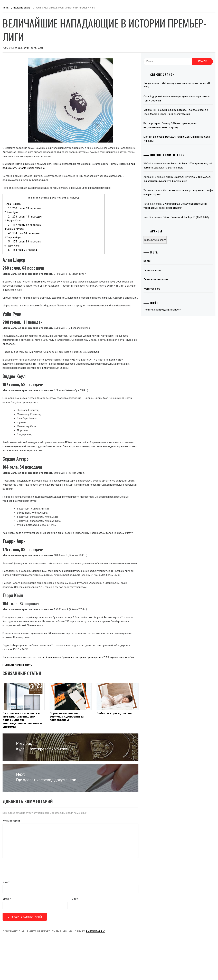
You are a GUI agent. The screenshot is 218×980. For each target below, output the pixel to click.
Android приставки (26, 57)
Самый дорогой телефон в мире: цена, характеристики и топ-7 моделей (184, 99)
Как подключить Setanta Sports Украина (106, 172)
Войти (165, 281)
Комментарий (62, 862)
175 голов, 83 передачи (76, 250)
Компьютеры (21, 102)
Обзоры (24, 37)
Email (58, 940)
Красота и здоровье (26, 139)
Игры (16, 87)
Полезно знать (22, 132)
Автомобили (21, 65)
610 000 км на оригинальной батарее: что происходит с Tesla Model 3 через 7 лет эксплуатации (186, 114)
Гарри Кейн (63, 254)
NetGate (89, 48)
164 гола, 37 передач (74, 258)
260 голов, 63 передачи (76, 216)
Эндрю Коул (64, 229)
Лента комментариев (174, 300)
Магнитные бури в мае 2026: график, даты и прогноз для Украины (187, 143)
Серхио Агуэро (65, 237)
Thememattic (146, 973)
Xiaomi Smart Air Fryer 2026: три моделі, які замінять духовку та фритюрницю (187, 172)
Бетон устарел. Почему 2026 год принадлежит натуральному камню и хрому (187, 129)
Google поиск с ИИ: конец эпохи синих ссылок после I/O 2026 (184, 85)
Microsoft (20, 109)
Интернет (19, 95)
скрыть (113, 206)
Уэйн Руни (62, 220)
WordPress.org (170, 309)
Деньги (17, 80)
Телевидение (21, 117)
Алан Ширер (63, 212)
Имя (57, 924)
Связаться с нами (25, 147)
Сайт (110, 940)
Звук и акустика (23, 72)
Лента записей (170, 290)
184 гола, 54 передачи (75, 241)
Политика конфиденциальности (180, 330)
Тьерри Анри (64, 245)
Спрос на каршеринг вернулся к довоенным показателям (104, 763)
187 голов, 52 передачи (76, 233)
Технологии (21, 124)
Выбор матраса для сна (140, 760)
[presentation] (79, 911)
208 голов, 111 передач (76, 225)
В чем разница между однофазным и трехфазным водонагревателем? (184, 220)
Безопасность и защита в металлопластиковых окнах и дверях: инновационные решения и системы (70, 766)
